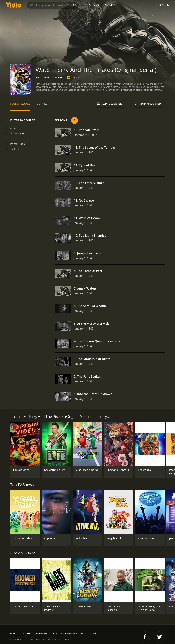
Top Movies (42, 634)
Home (13, 634)
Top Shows (26, 634)
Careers (96, 634)
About (84, 634)
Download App (69, 634)
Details (42, 104)
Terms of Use (54, 640)
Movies (110, 5)
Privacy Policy (37, 640)
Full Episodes (20, 104)
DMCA (66, 640)
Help (54, 634)
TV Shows (92, 5)
